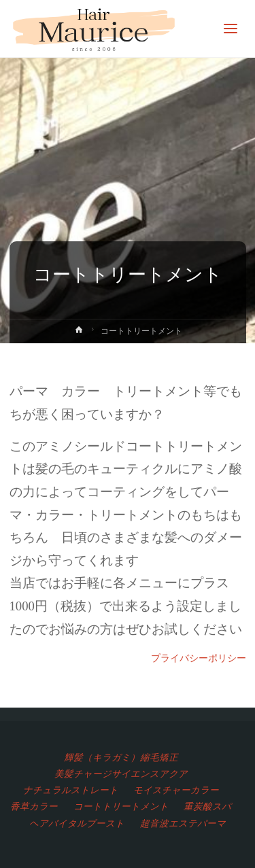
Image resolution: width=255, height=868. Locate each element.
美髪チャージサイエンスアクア (121, 774)
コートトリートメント (121, 806)
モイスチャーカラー (176, 790)
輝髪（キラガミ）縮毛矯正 (121, 757)
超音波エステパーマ (183, 823)
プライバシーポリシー (199, 658)
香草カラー (34, 806)
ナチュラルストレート (71, 790)
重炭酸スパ (207, 806)
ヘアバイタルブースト (77, 823)
